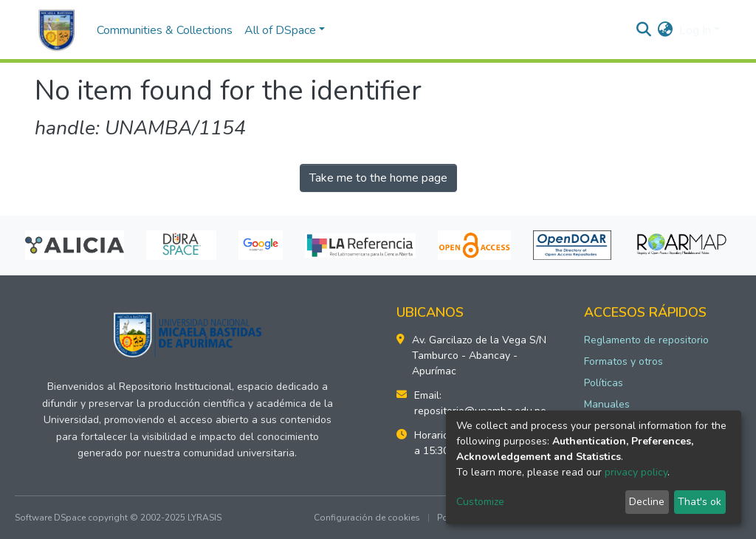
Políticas (604, 383)
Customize (480, 502)
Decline (647, 502)
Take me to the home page (378, 178)
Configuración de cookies (367, 518)
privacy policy (636, 472)
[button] (666, 30)
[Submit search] (644, 30)
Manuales (607, 404)
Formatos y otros (623, 361)
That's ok (700, 502)
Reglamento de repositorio (646, 340)
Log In (695, 30)
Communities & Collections (165, 30)
